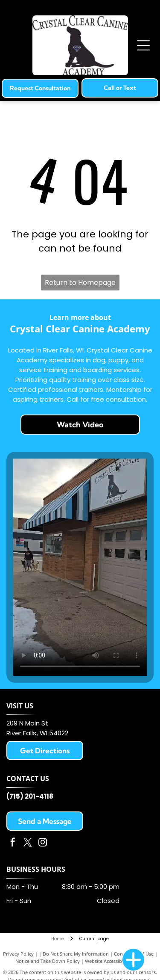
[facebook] (13, 843)
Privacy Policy (18, 954)
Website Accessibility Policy (115, 961)
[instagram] (43, 843)
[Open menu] (143, 45)
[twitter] (28, 843)
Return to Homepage (80, 283)
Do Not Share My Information (76, 954)
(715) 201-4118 (30, 796)
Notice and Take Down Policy (48, 961)
